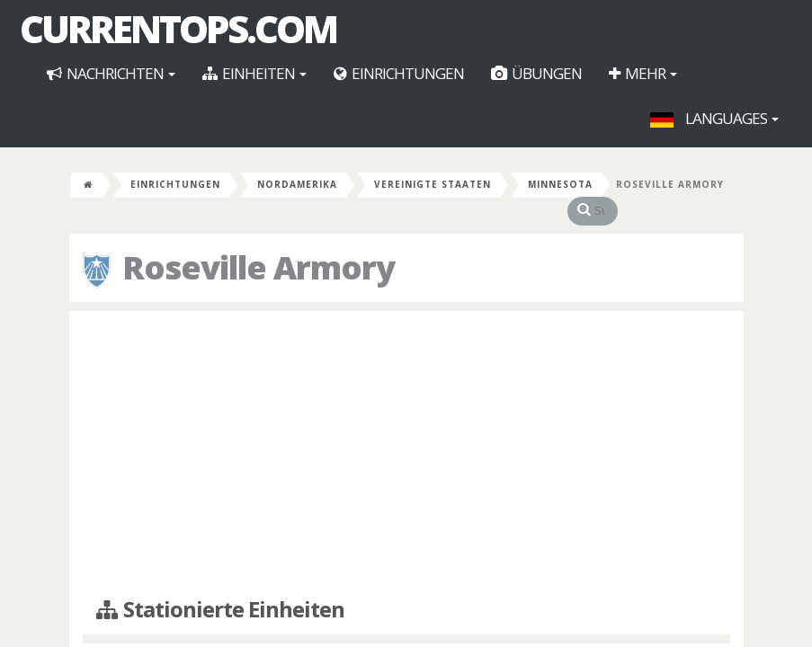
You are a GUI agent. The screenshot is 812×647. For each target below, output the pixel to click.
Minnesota (560, 184)
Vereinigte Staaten (433, 184)
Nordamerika (297, 184)
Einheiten (254, 73)
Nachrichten (111, 73)
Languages (714, 118)
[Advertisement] (406, 449)
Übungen (536, 73)
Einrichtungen (399, 73)
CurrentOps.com (178, 29)
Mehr (643, 73)
